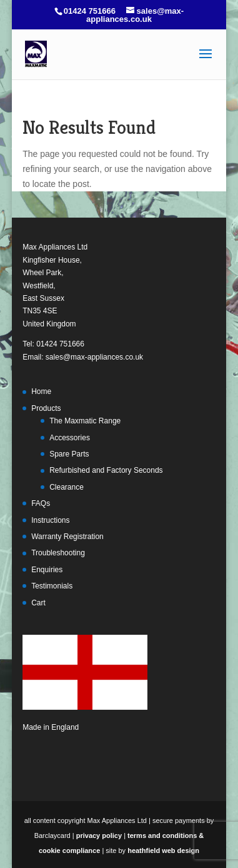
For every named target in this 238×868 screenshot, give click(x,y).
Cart (38, 603)
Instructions (50, 520)
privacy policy (99, 835)
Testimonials (52, 586)
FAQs (41, 503)
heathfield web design (163, 850)
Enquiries (47, 570)
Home (41, 391)
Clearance (67, 487)
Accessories (70, 438)
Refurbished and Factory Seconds (106, 470)
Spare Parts (69, 454)
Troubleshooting (58, 553)
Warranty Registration (67, 537)
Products (46, 408)
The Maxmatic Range (85, 421)
